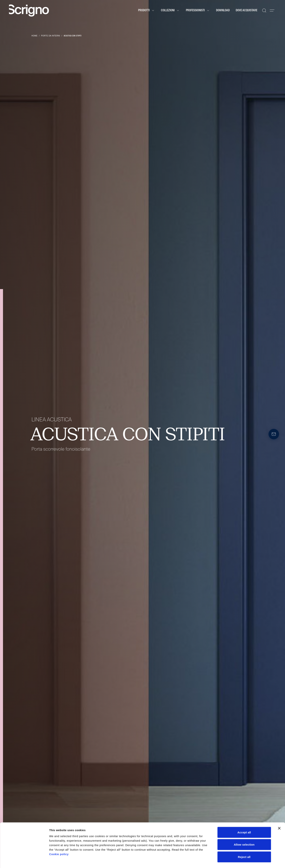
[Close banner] (279, 818)
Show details (197, 861)
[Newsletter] (274, 434)
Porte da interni (50, 36)
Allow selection (244, 834)
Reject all (244, 846)
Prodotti (147, 11)
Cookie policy (59, 844)
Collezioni (170, 11)
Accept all (244, 822)
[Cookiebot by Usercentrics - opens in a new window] (24, 861)
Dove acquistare (246, 11)
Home (34, 36)
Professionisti (198, 11)
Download (223, 11)
